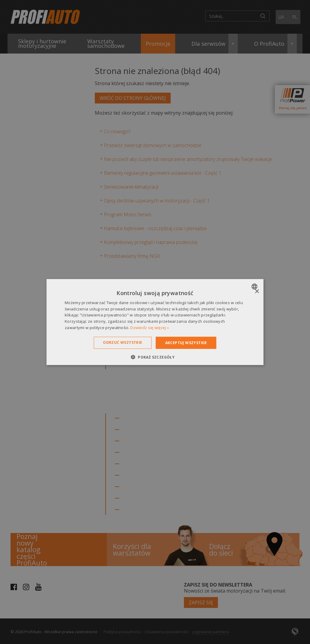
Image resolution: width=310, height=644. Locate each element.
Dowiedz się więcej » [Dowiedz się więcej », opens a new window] (150, 328)
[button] (155, 357)
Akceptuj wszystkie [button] (186, 342)
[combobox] (255, 286)
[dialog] (155, 322)
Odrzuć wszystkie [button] (122, 342)
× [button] (257, 291)
